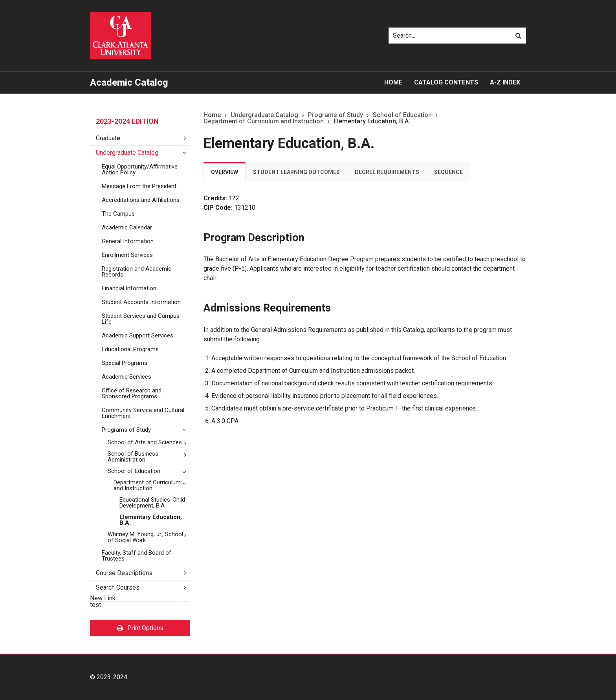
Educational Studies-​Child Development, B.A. (152, 503)
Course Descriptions (124, 573)
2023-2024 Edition (127, 121)
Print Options (140, 628)
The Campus (118, 214)
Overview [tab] (225, 172)
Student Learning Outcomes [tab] (296, 172)
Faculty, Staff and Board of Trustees (137, 556)
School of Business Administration (133, 457)
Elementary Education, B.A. (151, 520)
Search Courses (118, 587)
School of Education (134, 471)
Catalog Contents (446, 82)
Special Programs (125, 363)
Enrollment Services (127, 255)
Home (393, 82)
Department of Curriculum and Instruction (147, 485)
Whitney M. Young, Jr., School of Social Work (145, 537)
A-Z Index (505, 82)
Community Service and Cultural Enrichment (143, 413)
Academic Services (126, 377)
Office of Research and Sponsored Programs (132, 393)
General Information (128, 241)
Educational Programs (130, 349)
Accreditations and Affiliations (141, 200)
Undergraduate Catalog (127, 153)
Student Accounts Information (141, 302)
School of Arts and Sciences (145, 442)
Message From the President (139, 186)
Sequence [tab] (448, 172)
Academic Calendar (127, 227)
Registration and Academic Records (137, 272)
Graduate (108, 138)
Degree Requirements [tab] (387, 172)
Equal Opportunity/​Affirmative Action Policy (140, 170)
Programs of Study (126, 430)
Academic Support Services (137, 335)
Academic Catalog (129, 82)
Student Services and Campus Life (141, 319)
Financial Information (129, 288)
